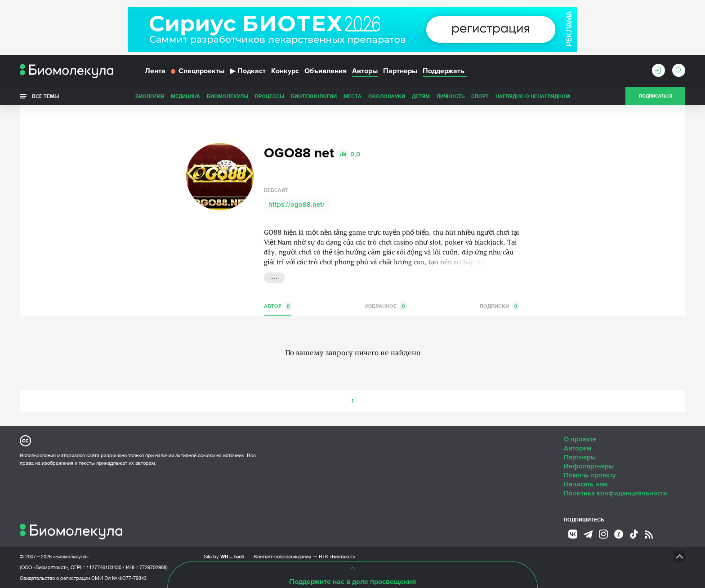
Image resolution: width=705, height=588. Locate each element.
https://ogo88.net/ (297, 205)
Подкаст (248, 71)
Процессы (270, 96)
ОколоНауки (387, 96)
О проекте (580, 439)
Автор (278, 306)
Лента (155, 71)
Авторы (365, 71)
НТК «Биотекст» (337, 557)
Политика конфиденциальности (616, 493)
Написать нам (586, 484)
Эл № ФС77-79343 (125, 578)
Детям (421, 96)
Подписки (499, 306)
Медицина (185, 96)
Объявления (326, 71)
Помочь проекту (590, 475)
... (274, 277)
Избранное (386, 306)
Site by (224, 556)
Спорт (480, 96)
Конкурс (285, 71)
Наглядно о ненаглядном (533, 96)
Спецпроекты (198, 71)
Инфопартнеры (589, 466)
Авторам (578, 448)
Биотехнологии (314, 96)
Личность (451, 96)
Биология (150, 96)
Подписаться (656, 96)
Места (352, 96)
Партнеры (400, 71)
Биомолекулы (228, 96)
